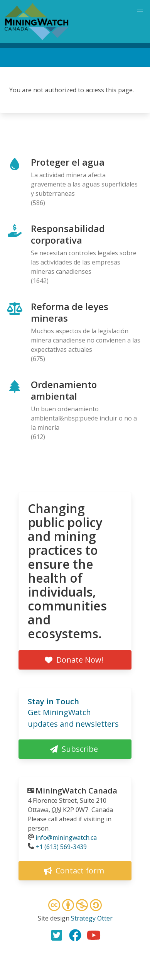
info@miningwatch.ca (66, 838)
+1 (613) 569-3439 (61, 847)
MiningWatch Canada (76, 791)
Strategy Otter (92, 918)
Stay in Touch (53, 701)
